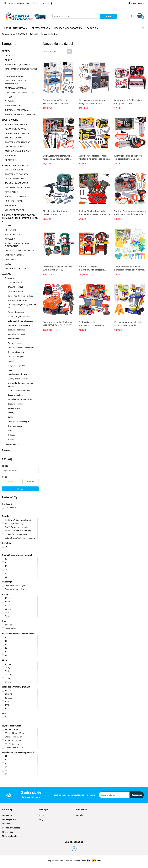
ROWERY (10, 226)
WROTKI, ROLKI (12, 234)
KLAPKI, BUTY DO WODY (16, 129)
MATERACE (11, 156)
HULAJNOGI (11, 230)
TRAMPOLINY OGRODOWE (17, 183)
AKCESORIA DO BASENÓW (17, 174)
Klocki (11, 417)
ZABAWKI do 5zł (15, 282)
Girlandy (11, 435)
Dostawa (6, 824)
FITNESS (9, 97)
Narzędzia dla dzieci (16, 334)
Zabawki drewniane (16, 404)
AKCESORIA (11, 239)
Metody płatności (10, 819)
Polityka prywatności (11, 828)
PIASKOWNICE (12, 192)
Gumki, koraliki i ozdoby (18, 379)
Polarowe (6, 450)
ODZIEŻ (9, 56)
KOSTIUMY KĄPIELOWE (16, 124)
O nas (42, 815)
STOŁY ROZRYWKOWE (15, 210)
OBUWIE (9, 60)
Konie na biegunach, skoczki (20, 316)
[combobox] (57, 51)
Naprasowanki (14, 408)
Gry (10, 431)
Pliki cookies (8, 832)
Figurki (11, 361)
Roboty (11, 413)
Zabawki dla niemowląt (18, 422)
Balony (11, 439)
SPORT (6, 51)
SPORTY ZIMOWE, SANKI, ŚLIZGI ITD (21, 115)
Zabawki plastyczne (16, 330)
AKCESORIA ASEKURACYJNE (18, 142)
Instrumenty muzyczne (18, 300)
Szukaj (20, 489)
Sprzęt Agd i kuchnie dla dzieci (21, 296)
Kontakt (80, 815)
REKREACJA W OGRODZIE (68, 28)
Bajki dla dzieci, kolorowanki (20, 399)
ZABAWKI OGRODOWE (15, 196)
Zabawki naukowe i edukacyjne (21, 348)
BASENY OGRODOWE (15, 170)
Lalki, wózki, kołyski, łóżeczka (20, 321)
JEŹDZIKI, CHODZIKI (14, 255)
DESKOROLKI (11, 260)
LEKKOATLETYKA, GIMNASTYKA (20, 92)
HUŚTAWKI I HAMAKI (15, 201)
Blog (41, 819)
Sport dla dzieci (12, 445)
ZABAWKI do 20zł (15, 291)
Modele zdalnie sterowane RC (21, 325)
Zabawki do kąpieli (16, 356)
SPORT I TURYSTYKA (16, 28)
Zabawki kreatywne (16, 395)
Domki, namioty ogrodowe (19, 390)
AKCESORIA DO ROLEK (16, 268)
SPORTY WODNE (41, 28)
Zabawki (9, 278)
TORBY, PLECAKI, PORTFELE (18, 65)
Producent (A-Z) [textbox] (51, 51)
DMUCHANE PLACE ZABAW (18, 188)
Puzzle (11, 370)
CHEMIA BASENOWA (15, 179)
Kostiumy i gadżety (16, 352)
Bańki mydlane (14, 339)
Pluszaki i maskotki (16, 312)
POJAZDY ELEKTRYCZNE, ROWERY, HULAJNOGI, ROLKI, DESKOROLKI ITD (20, 218)
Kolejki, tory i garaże (16, 365)
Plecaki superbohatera (17, 374)
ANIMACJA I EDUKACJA (16, 88)
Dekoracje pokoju (15, 426)
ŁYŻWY (8, 264)
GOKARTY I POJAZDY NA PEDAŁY (19, 251)
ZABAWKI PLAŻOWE (14, 138)
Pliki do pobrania (10, 836)
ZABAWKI (93, 28)
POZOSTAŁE (11, 160)
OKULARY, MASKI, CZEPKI (17, 133)
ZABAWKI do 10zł (15, 287)
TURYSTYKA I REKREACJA (17, 110)
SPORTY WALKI (12, 106)
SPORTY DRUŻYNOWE (15, 76)
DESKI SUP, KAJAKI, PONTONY (19, 151)
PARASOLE (10, 205)
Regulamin (7, 815)
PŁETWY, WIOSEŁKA (14, 147)
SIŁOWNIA (10, 101)
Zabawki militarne (15, 343)
